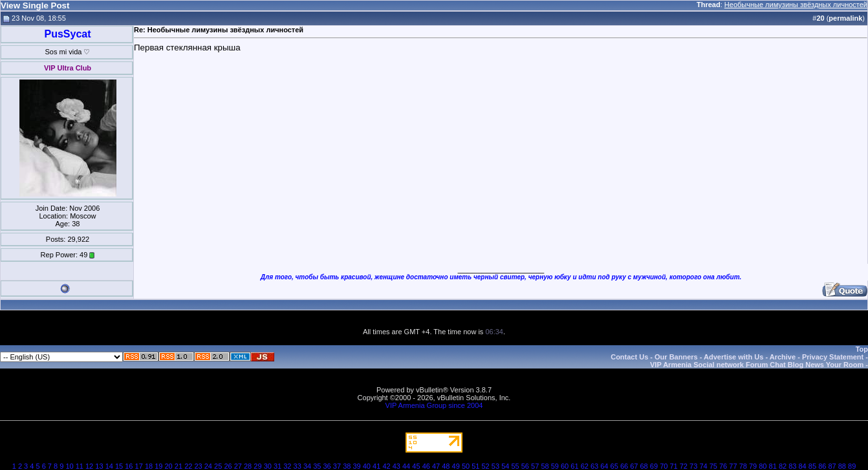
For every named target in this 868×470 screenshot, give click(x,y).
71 (673, 466)
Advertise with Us (733, 357)
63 (594, 466)
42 (386, 466)
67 (634, 466)
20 (169, 466)
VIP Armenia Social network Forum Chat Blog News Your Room (757, 365)
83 (792, 466)
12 (89, 466)
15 (119, 466)
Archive (783, 357)
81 (773, 466)
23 (198, 466)
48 (446, 466)
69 (654, 466)
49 (456, 466)
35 (317, 466)
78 (743, 466)
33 (298, 466)
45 (416, 466)
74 (703, 466)
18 (149, 466)
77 (733, 466)
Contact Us (629, 357)
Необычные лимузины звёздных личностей (796, 5)
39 (356, 466)
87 (832, 466)
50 (466, 466)
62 (585, 466)
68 (644, 466)
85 (812, 466)
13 (99, 466)
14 (109, 466)
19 (158, 466)
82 (783, 466)
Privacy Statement (833, 357)
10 (69, 466)
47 (436, 466)
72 (684, 466)
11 (80, 466)
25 (218, 466)
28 (248, 466)
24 (208, 466)
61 (574, 466)
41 (376, 466)
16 (129, 466)
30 (268, 466)
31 (277, 466)
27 (238, 466)
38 (347, 466)
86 (822, 466)
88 (842, 466)
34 (307, 466)
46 (426, 466)
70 (664, 466)
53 (495, 466)
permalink (845, 18)
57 (535, 466)
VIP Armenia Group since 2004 (434, 405)
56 (525, 466)
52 (486, 466)
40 (367, 466)
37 (337, 466)
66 (624, 466)
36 (327, 466)
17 (139, 466)
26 (228, 466)
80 (763, 466)
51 (475, 466)
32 (287, 466)
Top (862, 349)
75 (713, 466)
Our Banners (676, 357)
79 (753, 466)
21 (179, 466)
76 (723, 466)
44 (406, 466)
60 (565, 466)
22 (188, 466)
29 (257, 466)
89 (852, 466)
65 (614, 466)
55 (515, 466)
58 (545, 466)
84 (803, 466)
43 (396, 466)
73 (693, 466)
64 (604, 466)
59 (555, 466)
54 (505, 466)
